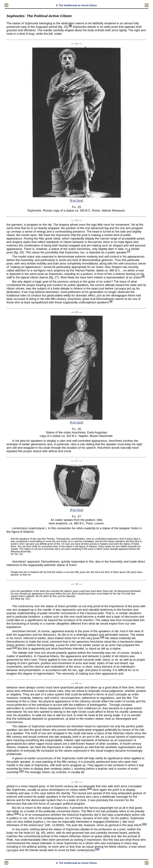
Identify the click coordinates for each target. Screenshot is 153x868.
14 (16, 814)
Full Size (76, 201)
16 (97, 849)
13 (89, 789)
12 (21, 771)
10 (102, 637)
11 (14, 647)
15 (144, 824)
